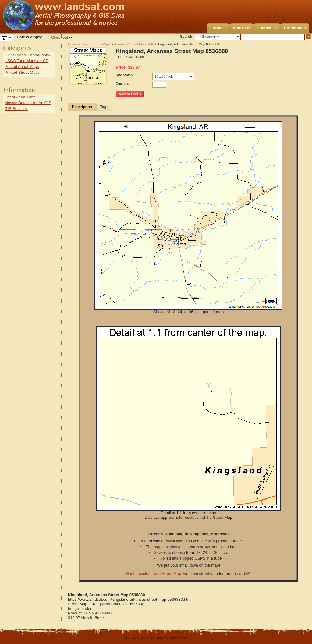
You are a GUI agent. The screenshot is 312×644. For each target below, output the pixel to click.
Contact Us (267, 28)
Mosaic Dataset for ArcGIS (28, 103)
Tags (104, 107)
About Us (241, 28)
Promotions (295, 28)
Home (218, 28)
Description (82, 107)
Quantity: (122, 84)
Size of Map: (125, 75)
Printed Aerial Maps (22, 67)
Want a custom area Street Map (153, 573)
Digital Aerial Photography (27, 55)
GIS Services (16, 109)
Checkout (60, 37)
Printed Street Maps (96, 44)
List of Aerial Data (20, 97)
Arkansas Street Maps (131, 44)
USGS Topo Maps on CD (27, 61)
